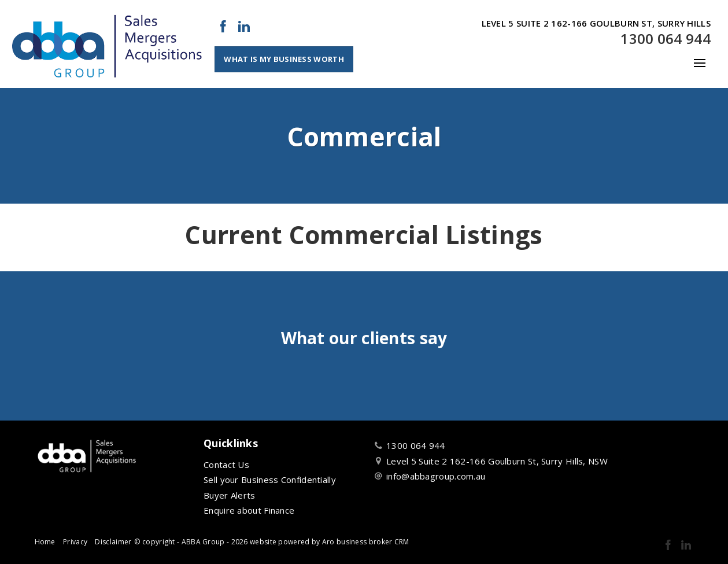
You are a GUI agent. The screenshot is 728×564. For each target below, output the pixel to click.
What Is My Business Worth (284, 59)
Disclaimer (113, 542)
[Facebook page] (225, 27)
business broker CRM (373, 542)
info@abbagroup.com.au (436, 476)
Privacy (75, 542)
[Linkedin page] (244, 27)
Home (45, 542)
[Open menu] (700, 63)
